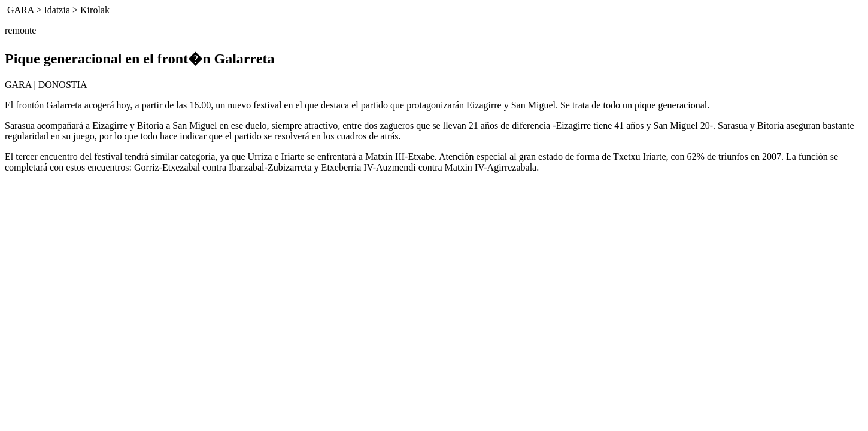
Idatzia (57, 10)
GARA (20, 10)
